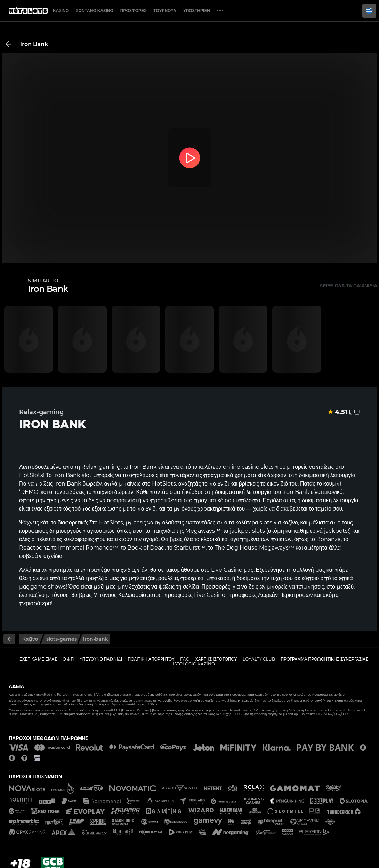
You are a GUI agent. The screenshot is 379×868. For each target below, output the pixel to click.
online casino (241, 467)
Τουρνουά (165, 11)
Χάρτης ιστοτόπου (216, 659)
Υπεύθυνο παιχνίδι (101, 659)
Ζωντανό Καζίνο (95, 11)
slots (266, 523)
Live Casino (227, 570)
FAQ (185, 659)
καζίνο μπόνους (49, 595)
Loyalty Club (259, 659)
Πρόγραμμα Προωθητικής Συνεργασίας (324, 659)
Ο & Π (68, 659)
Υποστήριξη (197, 11)
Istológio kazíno (194, 664)
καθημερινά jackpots (321, 531)
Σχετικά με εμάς (38, 659)
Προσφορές (134, 11)
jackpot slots (247, 531)
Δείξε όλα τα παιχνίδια (348, 286)
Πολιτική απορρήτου (151, 659)
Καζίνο (61, 11)
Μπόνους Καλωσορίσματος (127, 595)
